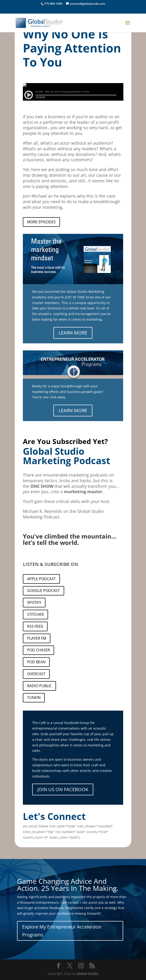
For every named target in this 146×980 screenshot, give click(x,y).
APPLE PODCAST (41, 579)
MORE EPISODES (41, 222)
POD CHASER (38, 650)
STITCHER (35, 614)
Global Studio (88, 974)
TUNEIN (34, 697)
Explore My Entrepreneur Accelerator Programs (62, 931)
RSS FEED (35, 626)
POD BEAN (36, 662)
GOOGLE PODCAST (43, 591)
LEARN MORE (73, 333)
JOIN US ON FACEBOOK (63, 789)
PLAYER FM (37, 638)
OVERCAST (36, 674)
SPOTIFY (34, 602)
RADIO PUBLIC (39, 686)
